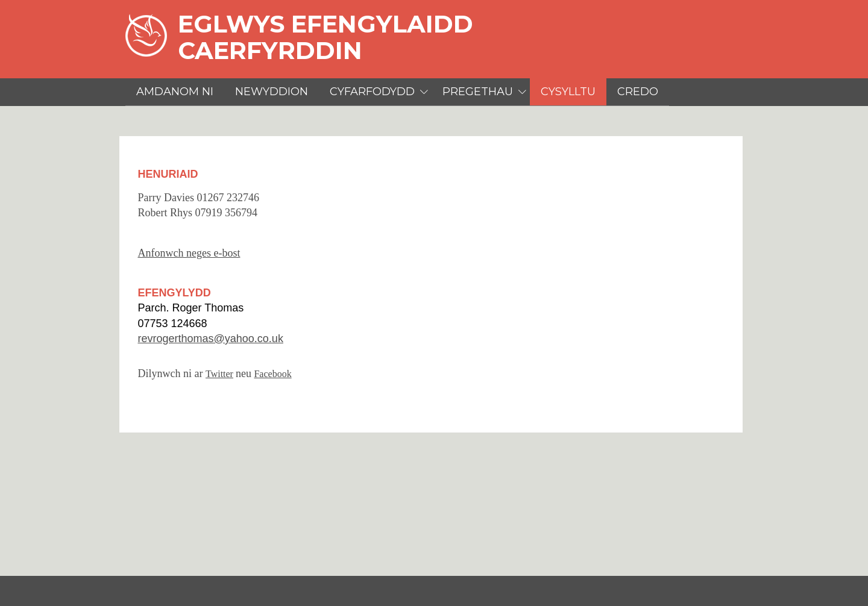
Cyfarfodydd (372, 92)
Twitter (219, 374)
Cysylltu (568, 92)
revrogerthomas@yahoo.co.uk (210, 339)
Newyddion (272, 92)
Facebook (272, 374)
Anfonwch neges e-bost (189, 253)
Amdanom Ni (175, 92)
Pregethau (478, 92)
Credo (638, 92)
